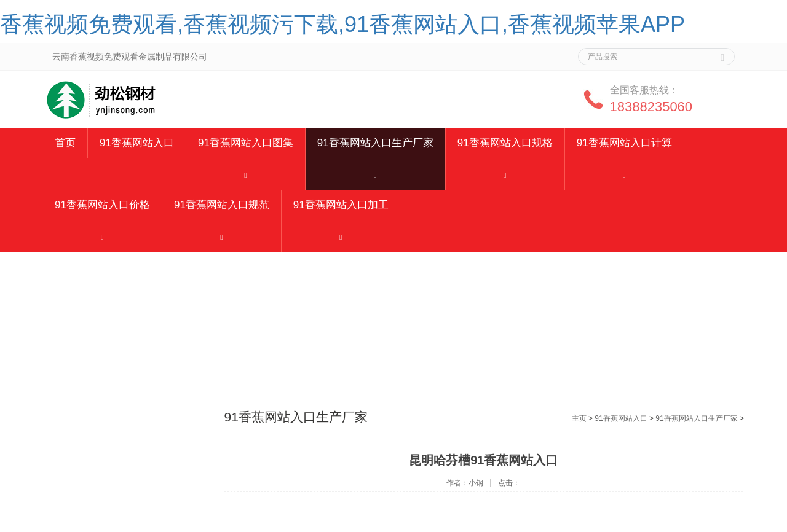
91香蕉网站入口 (137, 143)
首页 (65, 143)
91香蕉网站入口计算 (624, 143)
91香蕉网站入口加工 (341, 205)
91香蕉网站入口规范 (222, 205)
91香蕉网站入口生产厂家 (375, 143)
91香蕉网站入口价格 (102, 205)
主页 (579, 418)
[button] (246, 174)
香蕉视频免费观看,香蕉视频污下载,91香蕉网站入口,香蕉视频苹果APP (342, 24)
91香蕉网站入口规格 (505, 143)
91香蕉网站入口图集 (246, 143)
